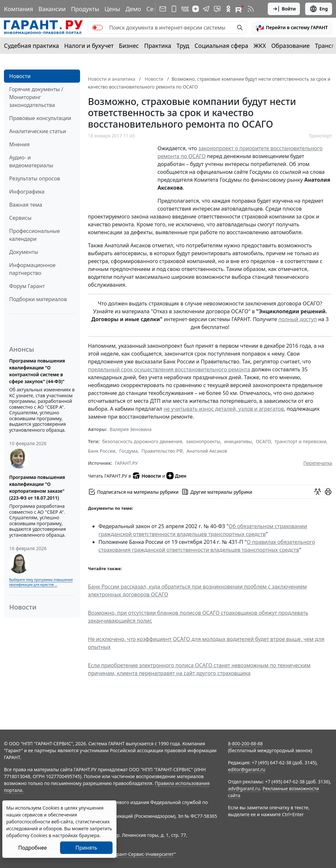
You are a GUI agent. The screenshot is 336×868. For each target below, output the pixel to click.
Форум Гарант (27, 286)
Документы (24, 252)
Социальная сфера (221, 46)
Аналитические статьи (38, 131)
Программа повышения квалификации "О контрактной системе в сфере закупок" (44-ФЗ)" (37, 371)
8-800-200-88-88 (245, 744)
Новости (20, 76)
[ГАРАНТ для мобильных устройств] (174, 9)
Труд (183, 46)
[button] (292, 28)
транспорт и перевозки (301, 441)
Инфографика (27, 192)
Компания (19, 9)
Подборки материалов (38, 299)
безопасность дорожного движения (142, 441)
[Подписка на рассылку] (163, 9)
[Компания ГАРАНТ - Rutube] (240, 9)
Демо (133, 9)
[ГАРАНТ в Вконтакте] (185, 9)
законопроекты (203, 441)
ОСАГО (263, 441)
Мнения (19, 144)
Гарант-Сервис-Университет (143, 854)
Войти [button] (284, 9)
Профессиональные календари (34, 235)
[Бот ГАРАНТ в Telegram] (217, 9)
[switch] (97, 28)
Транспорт (320, 136)
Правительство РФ (162, 451)
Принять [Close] (86, 848)
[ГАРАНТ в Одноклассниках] (228, 9)
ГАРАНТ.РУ (126, 463)
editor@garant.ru (247, 769)
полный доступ (298, 319)
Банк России (102, 451)
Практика (157, 46)
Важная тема (26, 205)
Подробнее (32, 848)
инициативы (238, 441)
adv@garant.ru (244, 788)
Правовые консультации (40, 118)
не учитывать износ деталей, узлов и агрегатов (224, 409)
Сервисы (20, 218)
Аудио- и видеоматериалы (31, 161)
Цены (112, 9)
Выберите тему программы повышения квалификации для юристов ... (41, 582)
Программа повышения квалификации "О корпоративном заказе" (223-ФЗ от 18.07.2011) (37, 487)
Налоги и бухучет (89, 46)
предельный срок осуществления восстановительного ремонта (169, 369)
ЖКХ (260, 46)
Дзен (176, 476)
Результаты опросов (35, 178)
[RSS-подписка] (251, 9)
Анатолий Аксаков (207, 451)
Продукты (85, 9)
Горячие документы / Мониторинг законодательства (36, 97)
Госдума (129, 451)
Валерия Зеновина (130, 429)
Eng (319, 9)
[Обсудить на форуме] (318, 492)
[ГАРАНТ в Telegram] (206, 9)
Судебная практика (31, 46)
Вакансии (52, 9)
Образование (291, 46)
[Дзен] (196, 9)
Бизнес (129, 46)
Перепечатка (318, 463)
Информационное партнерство (32, 269)
